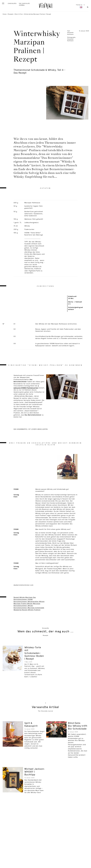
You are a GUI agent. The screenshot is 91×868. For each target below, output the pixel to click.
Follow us (80, 5)
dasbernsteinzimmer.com (24, 585)
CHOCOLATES (12, 3)
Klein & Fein (19, 14)
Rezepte (11, 14)
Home (5, 14)
